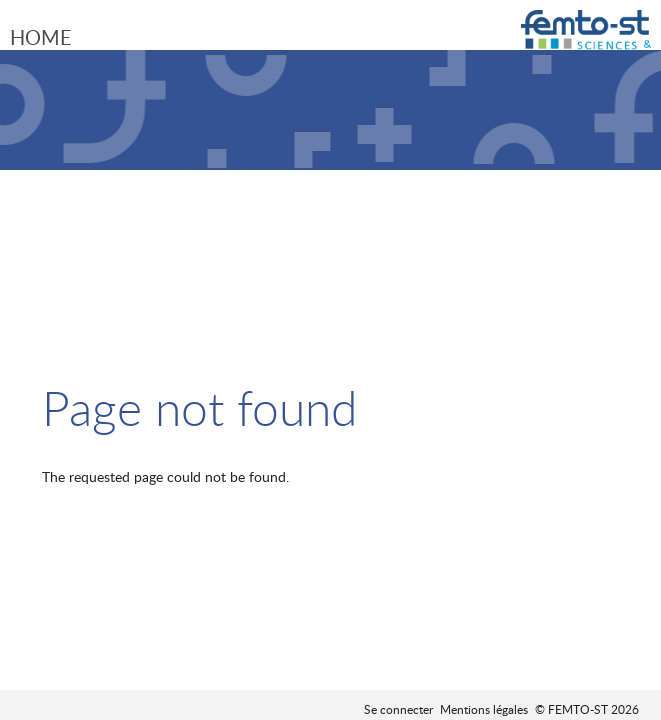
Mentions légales (484, 709)
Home (41, 37)
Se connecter (398, 709)
